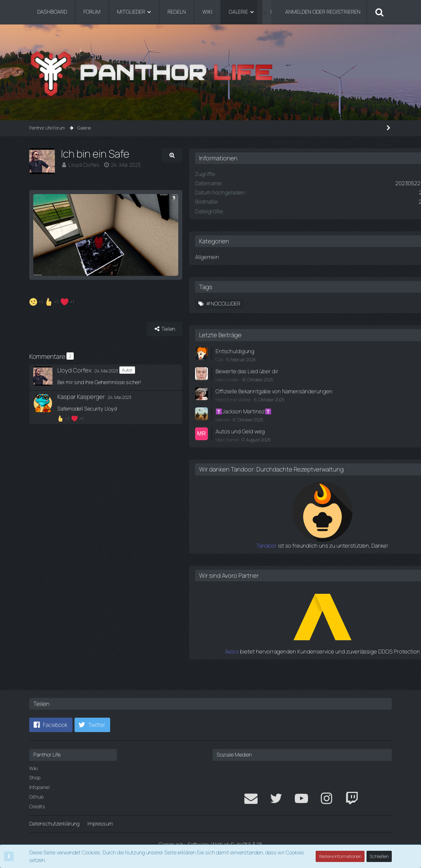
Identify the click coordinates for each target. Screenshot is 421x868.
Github (36, 797)
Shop (35, 778)
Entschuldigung (300, 350)
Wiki (33, 768)
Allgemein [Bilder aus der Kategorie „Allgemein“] (273, 256)
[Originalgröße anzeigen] (229, 155)
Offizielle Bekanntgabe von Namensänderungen (312, 393)
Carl (286, 358)
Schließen (379, 856)
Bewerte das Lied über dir (311, 370)
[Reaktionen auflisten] (53, 333)
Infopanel (39, 787)
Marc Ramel (293, 444)
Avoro (276, 662)
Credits (37, 806)
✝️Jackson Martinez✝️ (309, 416)
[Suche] (379, 12)
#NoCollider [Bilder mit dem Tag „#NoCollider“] (290, 303)
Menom (289, 424)
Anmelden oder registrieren (323, 12)
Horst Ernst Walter (300, 405)
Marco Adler (294, 377)
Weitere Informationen (340, 856)
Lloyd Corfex (83, 165)
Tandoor (272, 556)
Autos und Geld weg (305, 435)
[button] (51, 725)
